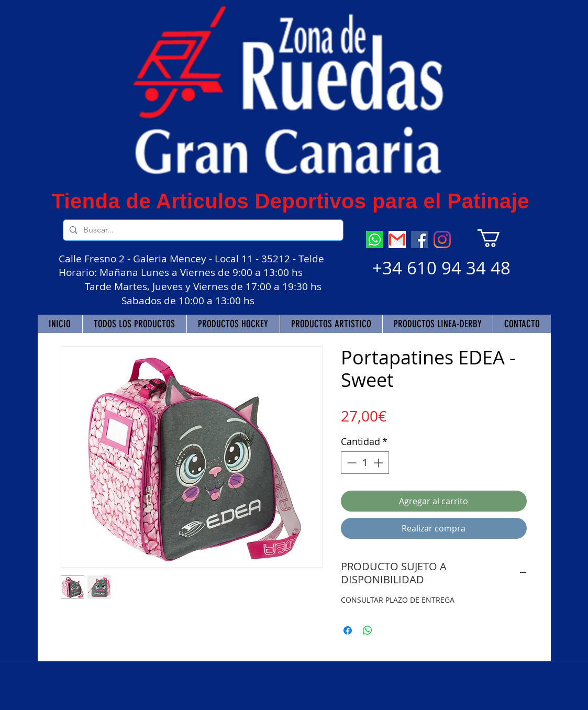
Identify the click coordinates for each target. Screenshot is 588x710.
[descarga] (397, 240)
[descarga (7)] (375, 240)
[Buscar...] (202, 230)
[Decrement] (351, 463)
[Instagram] (442, 240)
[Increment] (379, 463)
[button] (499, 238)
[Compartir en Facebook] (348, 630)
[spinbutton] (365, 463)
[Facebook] (420, 240)
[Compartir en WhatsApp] (368, 630)
